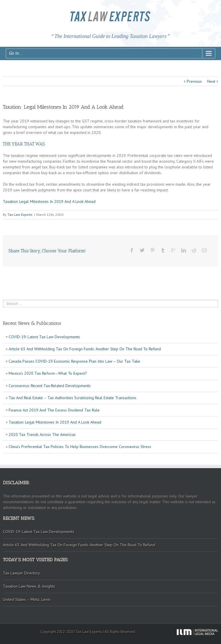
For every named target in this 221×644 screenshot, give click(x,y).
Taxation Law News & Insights (29, 586)
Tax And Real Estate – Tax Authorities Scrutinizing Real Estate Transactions (72, 398)
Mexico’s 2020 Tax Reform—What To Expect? (47, 373)
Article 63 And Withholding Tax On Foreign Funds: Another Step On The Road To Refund (84, 349)
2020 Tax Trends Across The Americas (42, 435)
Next (211, 81)
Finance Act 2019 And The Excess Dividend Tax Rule (54, 410)
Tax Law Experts (20, 215)
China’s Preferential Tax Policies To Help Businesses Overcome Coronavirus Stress (79, 447)
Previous (194, 81)
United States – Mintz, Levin (27, 599)
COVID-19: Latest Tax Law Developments (44, 337)
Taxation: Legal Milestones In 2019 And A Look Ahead (49, 201)
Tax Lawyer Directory (21, 573)
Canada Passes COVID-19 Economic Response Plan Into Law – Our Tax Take (74, 361)
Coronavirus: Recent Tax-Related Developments (49, 386)
